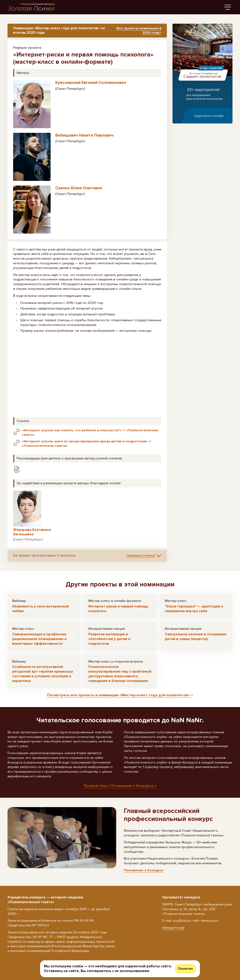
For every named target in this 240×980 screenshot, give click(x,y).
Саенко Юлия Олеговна (79, 191)
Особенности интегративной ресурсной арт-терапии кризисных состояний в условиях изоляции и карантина (43, 677)
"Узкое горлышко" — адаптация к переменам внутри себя (194, 612)
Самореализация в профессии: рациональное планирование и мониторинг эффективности (40, 642)
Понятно (185, 969)
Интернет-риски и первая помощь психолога (118, 612)
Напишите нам (174, 928)
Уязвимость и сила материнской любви (41, 612)
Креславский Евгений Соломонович (91, 85)
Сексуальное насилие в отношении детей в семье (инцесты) (196, 640)
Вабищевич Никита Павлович (84, 138)
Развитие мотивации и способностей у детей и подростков (109, 642)
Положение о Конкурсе (144, 874)
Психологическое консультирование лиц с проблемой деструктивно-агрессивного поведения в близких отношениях (120, 677)
